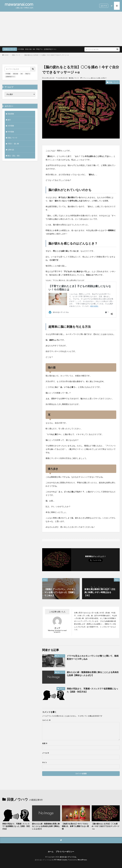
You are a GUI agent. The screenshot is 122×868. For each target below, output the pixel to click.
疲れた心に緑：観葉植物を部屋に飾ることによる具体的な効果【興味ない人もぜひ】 (93, 674)
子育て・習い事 (13, 144)
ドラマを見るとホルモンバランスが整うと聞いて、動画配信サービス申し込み (93, 657)
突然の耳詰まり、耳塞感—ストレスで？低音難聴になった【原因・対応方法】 (92, 690)
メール (46, 753)
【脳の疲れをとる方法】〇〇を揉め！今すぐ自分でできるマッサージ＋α (46, 55)
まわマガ (104, 6)
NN (34, 49)
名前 (45, 743)
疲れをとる (94, 78)
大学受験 (11, 126)
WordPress (82, 860)
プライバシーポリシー (65, 852)
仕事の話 (62, 689)
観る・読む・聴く (14, 156)
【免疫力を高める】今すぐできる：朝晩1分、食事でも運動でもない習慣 (76, 826)
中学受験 (21, 49)
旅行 (9, 120)
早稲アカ (39, 49)
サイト (45, 762)
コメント (46, 720)
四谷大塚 (28, 49)
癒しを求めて (102, 78)
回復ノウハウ (16, 55)
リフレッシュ (86, 78)
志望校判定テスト (50, 49)
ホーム (51, 852)
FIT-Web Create (61, 860)
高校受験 (11, 114)
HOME (6, 55)
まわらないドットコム (68, 857)
